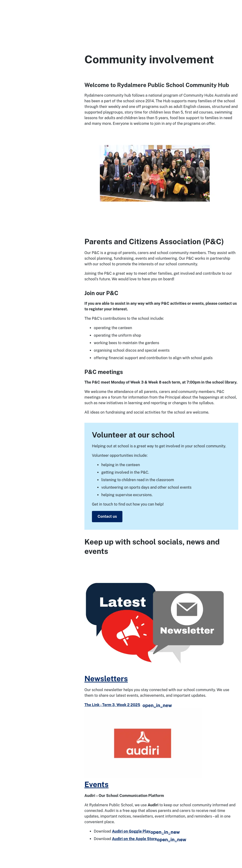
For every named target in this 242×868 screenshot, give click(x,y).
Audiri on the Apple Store (149, 839)
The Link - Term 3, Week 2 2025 (128, 705)
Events (96, 784)
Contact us (107, 516)
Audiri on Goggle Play (146, 831)
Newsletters (106, 679)
